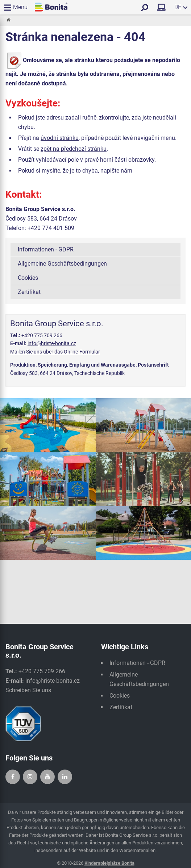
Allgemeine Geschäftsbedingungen (62, 264)
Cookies (28, 278)
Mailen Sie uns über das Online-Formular (55, 352)
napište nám (116, 171)
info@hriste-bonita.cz (52, 343)
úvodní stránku (60, 138)
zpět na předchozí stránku (74, 149)
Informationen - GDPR (46, 249)
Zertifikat (29, 292)
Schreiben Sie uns (28, 690)
